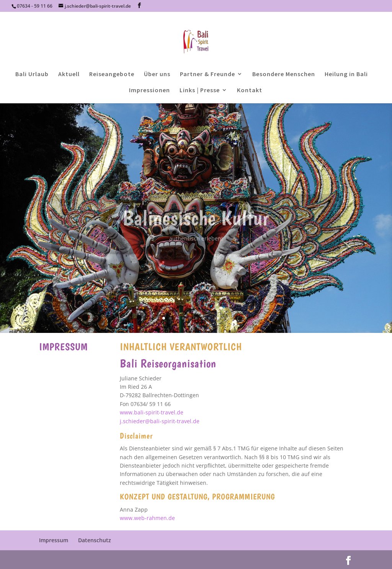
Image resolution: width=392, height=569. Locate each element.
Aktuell (69, 74)
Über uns (157, 74)
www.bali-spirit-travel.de (152, 412)
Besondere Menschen (284, 74)
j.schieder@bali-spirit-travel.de (160, 421)
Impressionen (149, 90)
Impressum (54, 540)
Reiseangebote (112, 74)
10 (222, 318)
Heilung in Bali (346, 74)
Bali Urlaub (32, 74)
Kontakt (250, 90)
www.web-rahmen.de (147, 518)
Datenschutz (95, 540)
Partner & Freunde (207, 74)
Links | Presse (200, 90)
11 (229, 318)
